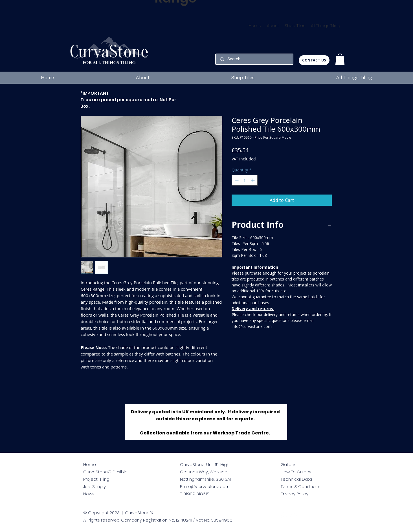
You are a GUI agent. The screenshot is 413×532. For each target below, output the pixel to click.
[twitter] (284, 516)
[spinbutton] (245, 180)
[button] (340, 59)
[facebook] (293, 516)
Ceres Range (93, 289)
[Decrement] (236, 180)
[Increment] (253, 180)
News (89, 494)
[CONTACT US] (314, 60)
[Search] (254, 59)
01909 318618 (196, 494)
